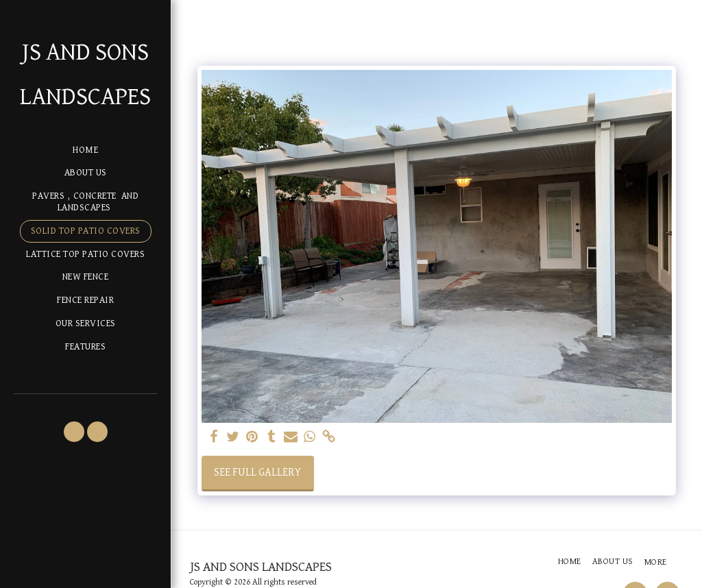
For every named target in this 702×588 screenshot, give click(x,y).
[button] (74, 432)
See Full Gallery (257, 473)
